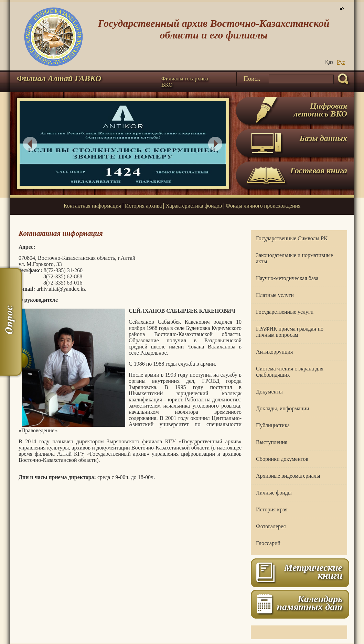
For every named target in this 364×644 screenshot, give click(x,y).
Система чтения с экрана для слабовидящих (290, 372)
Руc (341, 62)
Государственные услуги (285, 312)
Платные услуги (275, 295)
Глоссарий (268, 543)
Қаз (329, 62)
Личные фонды (274, 493)
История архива (143, 206)
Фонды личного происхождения (263, 206)
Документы (269, 392)
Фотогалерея (271, 526)
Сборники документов (282, 459)
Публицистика (273, 425)
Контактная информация (92, 206)
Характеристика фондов (194, 206)
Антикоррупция (274, 352)
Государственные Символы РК (292, 238)
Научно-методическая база (287, 278)
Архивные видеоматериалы (288, 476)
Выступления (272, 442)
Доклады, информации (283, 408)
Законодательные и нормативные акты (295, 258)
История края (272, 509)
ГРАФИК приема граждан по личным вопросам (290, 332)
